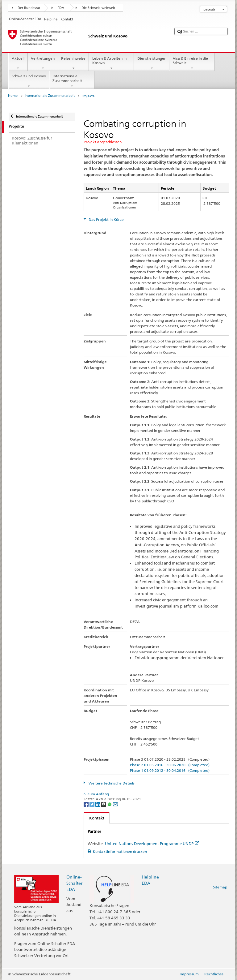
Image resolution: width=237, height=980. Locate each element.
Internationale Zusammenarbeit (72, 81)
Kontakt (94, 818)
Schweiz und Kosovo (29, 81)
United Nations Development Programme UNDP (152, 844)
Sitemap (220, 887)
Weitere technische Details (111, 783)
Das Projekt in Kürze (106, 219)
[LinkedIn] (98, 804)
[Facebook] (87, 804)
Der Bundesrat (29, 8)
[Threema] (104, 804)
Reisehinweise (73, 63)
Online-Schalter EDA (74, 883)
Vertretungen (43, 63)
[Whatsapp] (110, 804)
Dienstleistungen (152, 63)
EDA (61, 8)
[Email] (115, 804)
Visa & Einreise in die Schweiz (192, 63)
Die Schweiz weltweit (98, 8)
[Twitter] (92, 804)
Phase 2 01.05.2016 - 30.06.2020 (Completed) (170, 765)
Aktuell (18, 63)
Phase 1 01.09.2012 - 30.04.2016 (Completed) (170, 770)
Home (13, 96)
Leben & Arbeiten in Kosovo (111, 63)
